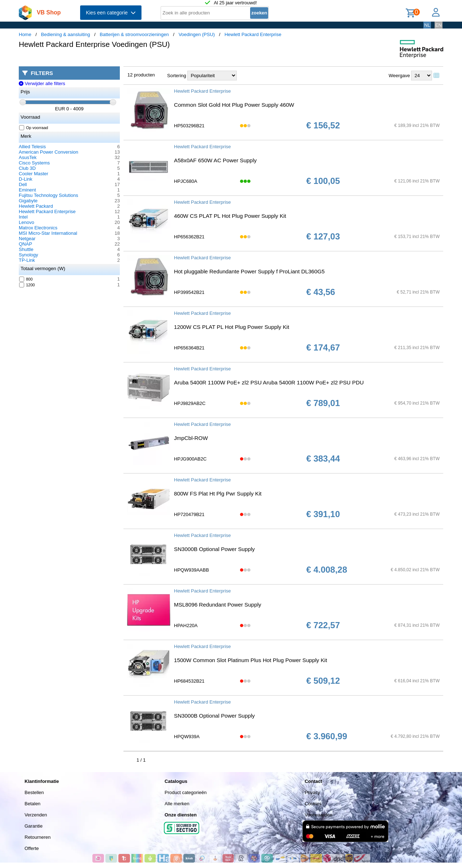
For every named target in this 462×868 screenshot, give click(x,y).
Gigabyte (28, 201)
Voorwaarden (319, 815)
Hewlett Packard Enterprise (253, 34)
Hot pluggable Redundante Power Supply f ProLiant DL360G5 (249, 271)
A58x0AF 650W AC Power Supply (215, 160)
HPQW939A (187, 737)
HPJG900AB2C (190, 459)
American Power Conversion (49, 152)
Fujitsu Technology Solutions (49, 195)
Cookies (313, 804)
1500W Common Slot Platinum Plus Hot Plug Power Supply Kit (250, 660)
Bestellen (34, 792)
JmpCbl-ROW (191, 438)
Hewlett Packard (36, 206)
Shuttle (26, 249)
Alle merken (177, 804)
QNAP (25, 244)
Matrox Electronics (38, 228)
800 (26, 279)
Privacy (312, 792)
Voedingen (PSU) (197, 34)
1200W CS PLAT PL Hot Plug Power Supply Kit (232, 327)
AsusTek (28, 157)
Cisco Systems (34, 163)
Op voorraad (34, 128)
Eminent (27, 190)
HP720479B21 (189, 514)
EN (439, 25)
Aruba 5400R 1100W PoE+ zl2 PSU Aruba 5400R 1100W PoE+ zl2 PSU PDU (269, 382)
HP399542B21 (189, 292)
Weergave (399, 76)
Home (25, 34)
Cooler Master (34, 174)
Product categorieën (186, 792)
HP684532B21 (189, 681)
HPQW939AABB (191, 570)
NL (427, 25)
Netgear (27, 239)
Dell (23, 184)
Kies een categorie (111, 13)
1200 (27, 285)
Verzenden (36, 815)
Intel (23, 217)
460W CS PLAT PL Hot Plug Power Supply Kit (230, 216)
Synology (28, 255)
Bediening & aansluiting (66, 34)
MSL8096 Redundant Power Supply (218, 605)
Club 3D (27, 168)
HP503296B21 (189, 126)
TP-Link (27, 260)
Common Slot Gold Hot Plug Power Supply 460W (234, 105)
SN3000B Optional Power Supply (214, 549)
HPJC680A (186, 181)
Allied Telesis (32, 147)
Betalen (32, 804)
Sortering (177, 76)
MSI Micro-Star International (48, 233)
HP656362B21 (189, 237)
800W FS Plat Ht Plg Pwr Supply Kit (218, 494)
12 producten (141, 75)
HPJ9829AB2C (190, 403)
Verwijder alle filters (42, 83)
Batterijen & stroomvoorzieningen (134, 34)
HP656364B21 (189, 348)
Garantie (34, 826)
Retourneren (38, 837)
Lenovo (27, 222)
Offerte (32, 848)
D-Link (26, 179)
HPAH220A (186, 625)
